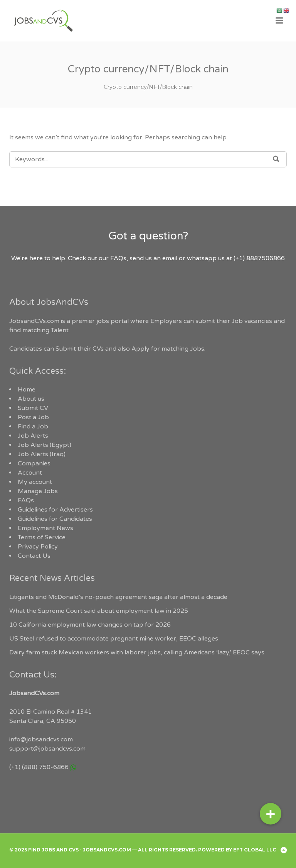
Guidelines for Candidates (55, 519)
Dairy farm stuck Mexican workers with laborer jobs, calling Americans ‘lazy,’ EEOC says (137, 652)
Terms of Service (42, 537)
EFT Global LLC (255, 850)
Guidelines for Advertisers (55, 510)
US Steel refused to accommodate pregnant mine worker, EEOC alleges (114, 639)
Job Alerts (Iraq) (42, 454)
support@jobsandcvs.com (47, 749)
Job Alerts (33, 436)
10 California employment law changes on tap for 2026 (90, 625)
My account (35, 482)
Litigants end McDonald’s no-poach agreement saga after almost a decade (118, 597)
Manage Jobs (38, 491)
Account (30, 473)
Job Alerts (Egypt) (45, 445)
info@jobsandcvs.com (41, 739)
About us (31, 399)
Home (27, 390)
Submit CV (33, 408)
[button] (271, 814)
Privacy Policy (38, 547)
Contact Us (34, 556)
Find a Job (33, 426)
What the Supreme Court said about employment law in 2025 (99, 611)
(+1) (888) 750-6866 (39, 767)
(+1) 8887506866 (259, 258)
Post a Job (33, 417)
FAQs (26, 500)
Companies (34, 463)
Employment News (45, 528)
